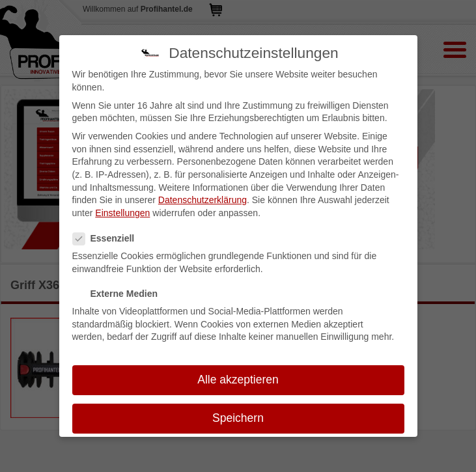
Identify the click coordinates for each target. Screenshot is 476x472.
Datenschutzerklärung (203, 200)
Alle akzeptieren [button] (238, 380)
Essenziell (108, 239)
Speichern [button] (238, 418)
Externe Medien (119, 294)
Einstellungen (122, 213)
